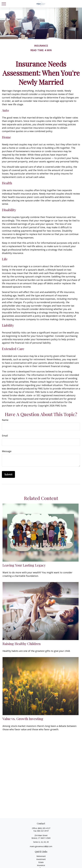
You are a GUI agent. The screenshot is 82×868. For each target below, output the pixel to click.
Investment (41, 859)
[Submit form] (8, 474)
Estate (41, 862)
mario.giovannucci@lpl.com (41, 846)
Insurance (41, 865)
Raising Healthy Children (22, 644)
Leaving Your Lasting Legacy (24, 565)
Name (5, 420)
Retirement (41, 856)
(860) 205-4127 (44, 828)
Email (5, 436)
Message (7, 451)
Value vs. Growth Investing (23, 719)
